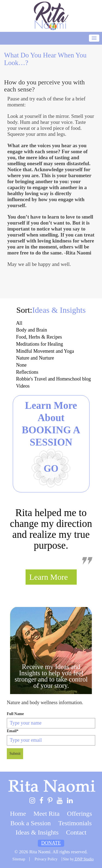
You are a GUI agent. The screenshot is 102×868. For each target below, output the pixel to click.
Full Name (15, 714)
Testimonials (75, 823)
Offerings (79, 814)
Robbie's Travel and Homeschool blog (53, 379)
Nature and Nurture (35, 358)
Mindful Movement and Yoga (45, 351)
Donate (51, 843)
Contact (76, 832)
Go (51, 469)
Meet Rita (47, 814)
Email (13, 731)
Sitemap (19, 859)
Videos (23, 386)
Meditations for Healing (40, 344)
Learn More (49, 577)
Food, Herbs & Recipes (39, 337)
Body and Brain (32, 330)
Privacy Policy (46, 859)
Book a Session (31, 823)
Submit (15, 754)
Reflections (27, 372)
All (19, 323)
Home (18, 814)
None (21, 365)
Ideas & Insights (37, 832)
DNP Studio (84, 859)
